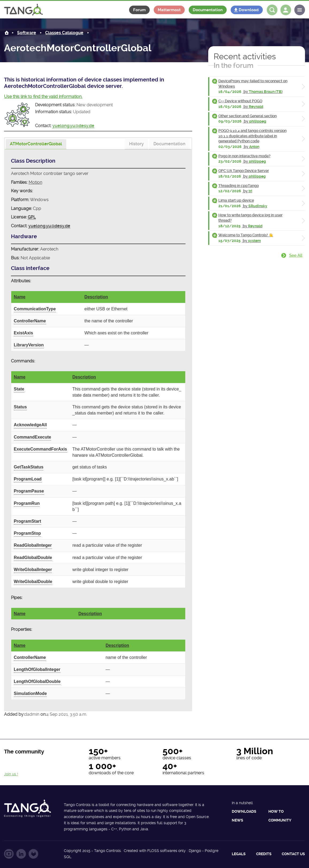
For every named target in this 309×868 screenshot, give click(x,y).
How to (276, 811)
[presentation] (36, 144)
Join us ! (11, 774)
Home (7, 33)
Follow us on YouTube (9, 854)
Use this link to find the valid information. (43, 97)
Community (280, 820)
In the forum (233, 65)
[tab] (36, 144)
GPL (32, 217)
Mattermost (169, 10)
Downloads (244, 811)
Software (27, 33)
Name (20, 297)
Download (249, 10)
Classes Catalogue (64, 33)
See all (296, 255)
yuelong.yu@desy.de (73, 126)
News (237, 820)
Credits (264, 854)
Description (96, 297)
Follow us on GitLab (33, 854)
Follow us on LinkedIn (21, 854)
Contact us (293, 854)
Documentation (208, 10)
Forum (139, 10)
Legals (239, 854)
